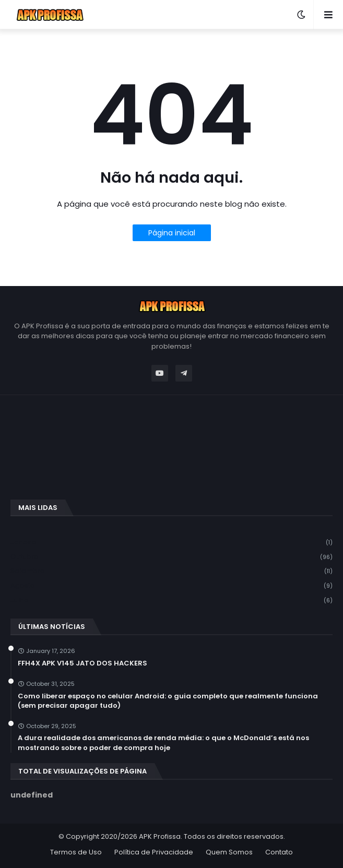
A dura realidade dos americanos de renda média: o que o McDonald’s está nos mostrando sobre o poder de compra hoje (163, 743)
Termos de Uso (76, 852)
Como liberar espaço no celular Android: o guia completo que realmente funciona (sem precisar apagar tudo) (168, 701)
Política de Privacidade (154, 852)
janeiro (171, 543)
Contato (279, 852)
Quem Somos (229, 852)
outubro (171, 557)
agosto (171, 586)
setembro (171, 571)
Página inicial (172, 233)
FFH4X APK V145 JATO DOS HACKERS (82, 663)
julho (171, 600)
